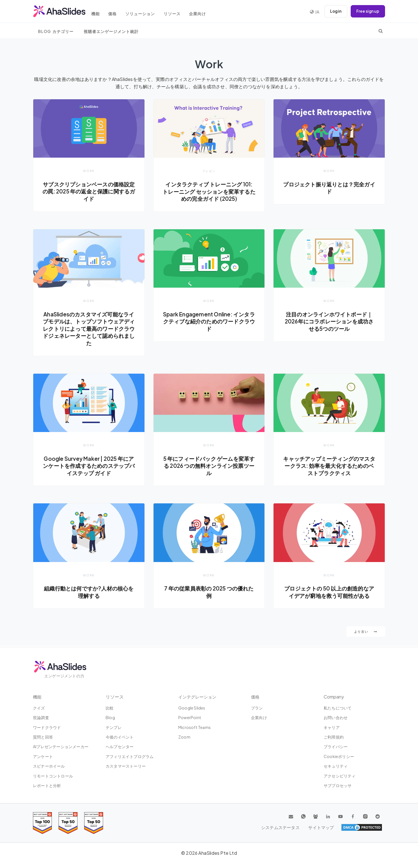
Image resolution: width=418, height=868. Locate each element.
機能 (99, 12)
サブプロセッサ (338, 785)
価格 (118, 12)
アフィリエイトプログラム (130, 756)
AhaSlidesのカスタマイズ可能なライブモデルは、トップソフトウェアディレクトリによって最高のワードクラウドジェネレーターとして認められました (89, 329)
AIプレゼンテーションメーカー (61, 747)
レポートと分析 (47, 785)
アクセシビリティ (340, 776)
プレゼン (209, 171)
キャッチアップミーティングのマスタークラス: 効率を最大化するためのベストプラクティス (329, 466)
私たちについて (338, 708)
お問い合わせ (336, 717)
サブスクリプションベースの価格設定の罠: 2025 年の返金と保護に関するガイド (89, 191)
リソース (180, 12)
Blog (110, 717)
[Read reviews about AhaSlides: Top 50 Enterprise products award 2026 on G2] (94, 823)
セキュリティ (336, 766)
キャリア (332, 727)
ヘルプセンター (120, 747)
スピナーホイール (49, 766)
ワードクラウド (47, 727)
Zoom (184, 737)
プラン (257, 708)
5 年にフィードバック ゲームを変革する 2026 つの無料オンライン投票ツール (209, 466)
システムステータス (330, 827)
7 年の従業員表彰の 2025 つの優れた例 (209, 593)
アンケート (43, 756)
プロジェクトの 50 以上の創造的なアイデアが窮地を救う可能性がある (329, 593)
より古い (366, 633)
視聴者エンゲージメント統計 (111, 31)
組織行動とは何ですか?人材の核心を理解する (89, 593)
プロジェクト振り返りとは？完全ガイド (329, 188)
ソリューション (147, 12)
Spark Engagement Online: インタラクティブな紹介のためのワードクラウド (209, 322)
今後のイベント (120, 737)
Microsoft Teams (194, 727)
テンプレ (114, 727)
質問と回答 (43, 737)
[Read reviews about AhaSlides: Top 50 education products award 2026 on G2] (68, 823)
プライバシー (336, 747)
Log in (334, 11)
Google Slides (192, 708)
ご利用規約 (334, 737)
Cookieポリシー (339, 756)
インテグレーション (199, 697)
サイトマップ (369, 827)
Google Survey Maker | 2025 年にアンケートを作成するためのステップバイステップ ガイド (89, 466)
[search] (381, 31)
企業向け (207, 12)
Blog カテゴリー (56, 31)
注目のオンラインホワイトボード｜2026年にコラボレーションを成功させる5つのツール (329, 322)
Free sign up (367, 11)
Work (89, 171)
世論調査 (41, 717)
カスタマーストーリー (126, 766)
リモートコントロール (53, 776)
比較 (110, 708)
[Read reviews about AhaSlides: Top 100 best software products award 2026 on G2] (42, 823)
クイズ (39, 708)
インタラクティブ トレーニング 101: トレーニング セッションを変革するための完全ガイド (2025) (209, 191)
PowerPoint (190, 717)
